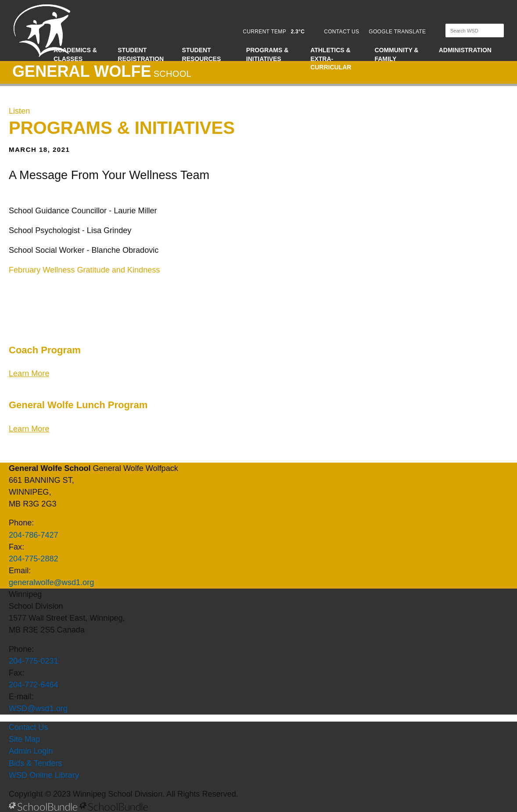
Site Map (24, 739)
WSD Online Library (44, 775)
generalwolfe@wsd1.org (51, 582)
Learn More (29, 374)
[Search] (467, 31)
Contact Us (28, 727)
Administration (465, 50)
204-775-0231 (34, 661)
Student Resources (202, 54)
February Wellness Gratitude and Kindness (84, 270)
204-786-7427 (34, 535)
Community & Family (396, 54)
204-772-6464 (34, 685)
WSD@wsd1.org (38, 708)
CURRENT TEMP (274, 32)
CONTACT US (341, 32)
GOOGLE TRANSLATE (398, 32)
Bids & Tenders (35, 763)
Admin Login (31, 751)
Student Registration (141, 54)
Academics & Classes (75, 54)
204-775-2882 (34, 559)
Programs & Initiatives (267, 54)
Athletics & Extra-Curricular (331, 59)
